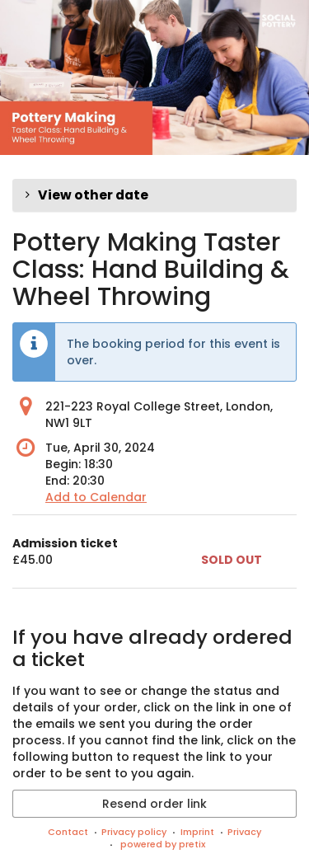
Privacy (244, 832)
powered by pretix (163, 844)
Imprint (197, 832)
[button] (154, 195)
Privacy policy (134, 832)
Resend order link (154, 804)
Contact (68, 832)
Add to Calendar (96, 497)
